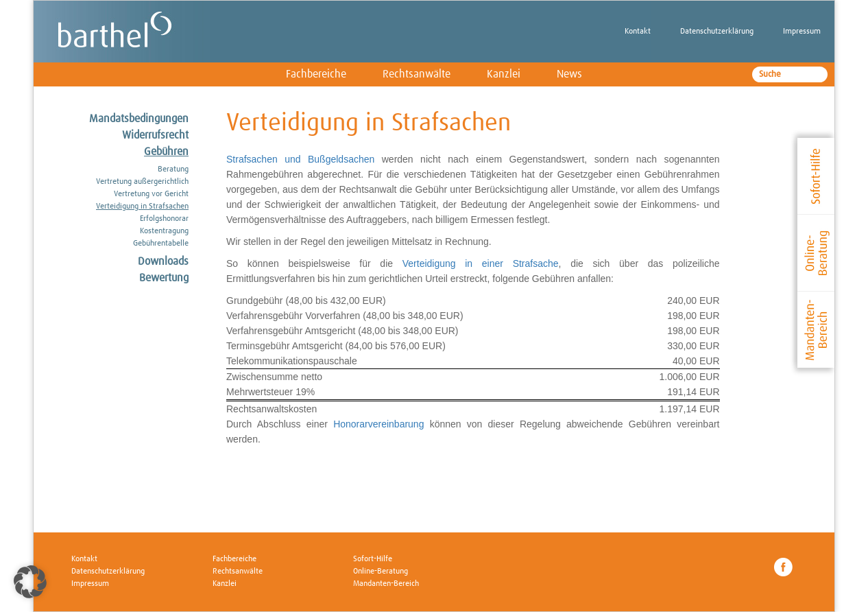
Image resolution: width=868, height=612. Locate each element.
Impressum (802, 32)
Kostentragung (164, 231)
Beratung (173, 169)
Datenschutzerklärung (717, 32)
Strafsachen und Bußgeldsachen (300, 159)
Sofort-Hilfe (373, 559)
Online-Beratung (381, 572)
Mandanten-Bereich (386, 584)
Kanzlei (504, 74)
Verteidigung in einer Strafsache (481, 263)
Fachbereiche (316, 74)
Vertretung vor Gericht (151, 194)
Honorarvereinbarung (378, 424)
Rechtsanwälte (417, 74)
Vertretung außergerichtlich (142, 182)
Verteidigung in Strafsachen (142, 207)
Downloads (163, 261)
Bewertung (164, 278)
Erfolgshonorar (164, 219)
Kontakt (638, 32)
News (569, 74)
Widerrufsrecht (155, 135)
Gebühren (166, 152)
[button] (30, 582)
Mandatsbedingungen (139, 119)
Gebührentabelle (161, 244)
